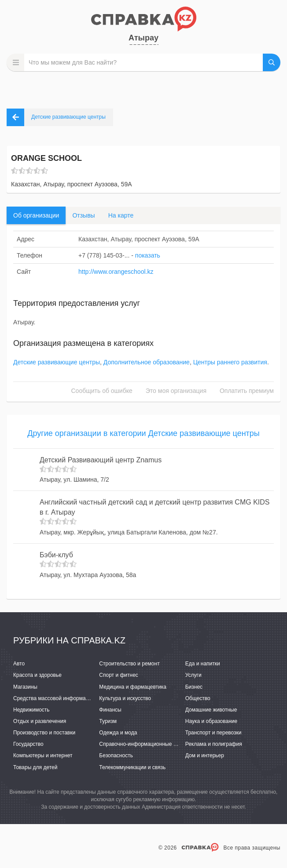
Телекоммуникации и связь (132, 767)
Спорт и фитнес (119, 675)
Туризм (108, 721)
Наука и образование (211, 721)
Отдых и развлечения (40, 721)
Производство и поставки (44, 733)
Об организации (36, 215)
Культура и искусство (125, 698)
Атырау (143, 38)
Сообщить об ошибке (102, 391)
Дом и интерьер (205, 755)
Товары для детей (35, 767)
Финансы (110, 710)
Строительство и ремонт (129, 664)
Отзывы (83, 215)
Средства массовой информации (54, 698)
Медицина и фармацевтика (133, 687)
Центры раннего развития (230, 362)
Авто (19, 664)
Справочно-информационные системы (147, 744)
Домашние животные (211, 710)
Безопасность (116, 755)
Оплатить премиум (247, 391)
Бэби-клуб (56, 555)
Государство (28, 744)
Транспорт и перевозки (213, 733)
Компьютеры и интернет (43, 755)
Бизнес (194, 687)
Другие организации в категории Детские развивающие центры (143, 433)
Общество (198, 698)
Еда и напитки (203, 664)
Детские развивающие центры (57, 362)
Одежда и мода (118, 733)
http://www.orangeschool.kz (116, 272)
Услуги (193, 675)
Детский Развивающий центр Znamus (101, 460)
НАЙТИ (272, 62)
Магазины (25, 687)
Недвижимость (31, 710)
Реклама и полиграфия (214, 744)
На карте (121, 215)
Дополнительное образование (147, 362)
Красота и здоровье (37, 675)
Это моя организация (176, 391)
